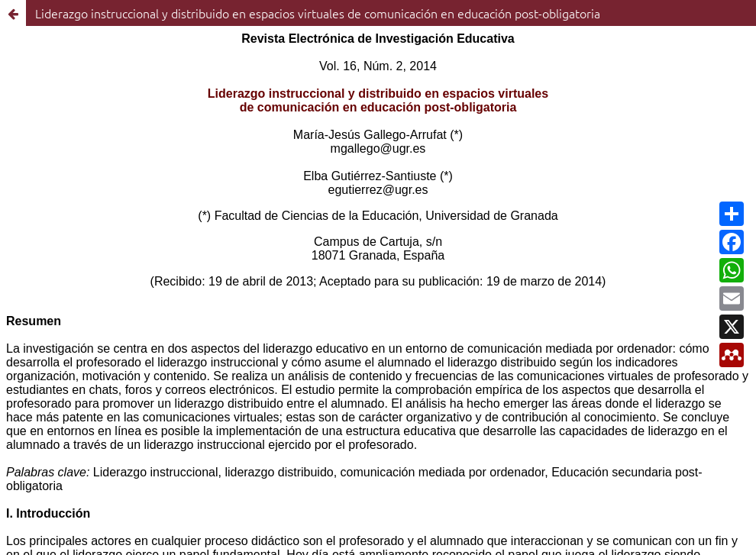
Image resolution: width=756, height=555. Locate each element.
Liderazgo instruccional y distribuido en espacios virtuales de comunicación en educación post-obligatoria (318, 13)
